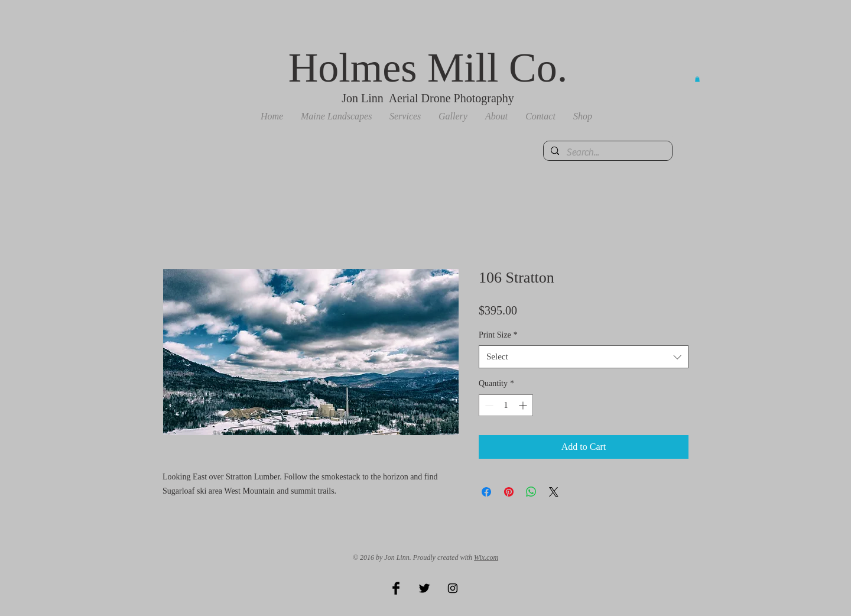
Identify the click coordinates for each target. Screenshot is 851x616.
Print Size (498, 335)
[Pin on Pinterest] (509, 492)
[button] (336, 116)
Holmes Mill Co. (428, 68)
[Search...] (607, 153)
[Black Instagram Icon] (453, 588)
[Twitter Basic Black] (424, 588)
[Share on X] (554, 492)
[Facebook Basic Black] (396, 588)
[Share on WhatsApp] (531, 492)
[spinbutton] (506, 405)
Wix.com (486, 557)
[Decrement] (488, 405)
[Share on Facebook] (486, 492)
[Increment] (524, 405)
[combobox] (584, 357)
